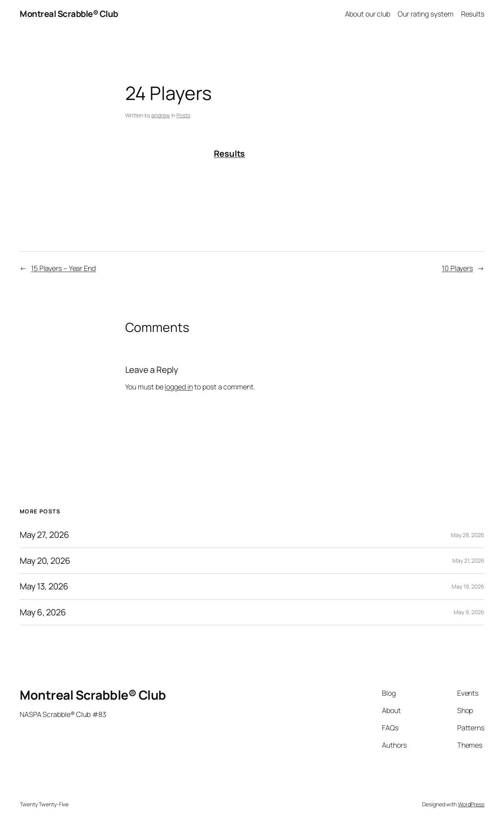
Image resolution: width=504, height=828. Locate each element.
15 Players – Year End (63, 268)
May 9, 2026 (469, 612)
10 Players (457, 268)
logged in (179, 387)
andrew (160, 115)
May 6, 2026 (43, 612)
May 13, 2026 (44, 586)
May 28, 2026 (468, 535)
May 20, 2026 (45, 561)
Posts (183, 115)
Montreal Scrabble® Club (69, 14)
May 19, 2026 (468, 586)
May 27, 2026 (44, 535)
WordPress (471, 804)
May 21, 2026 (468, 560)
